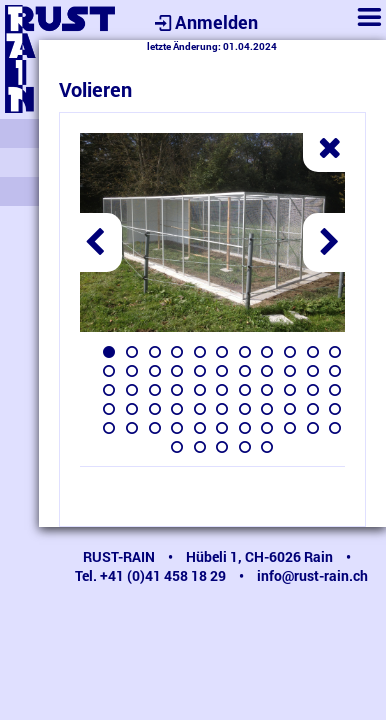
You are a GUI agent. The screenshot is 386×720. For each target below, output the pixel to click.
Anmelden (204, 22)
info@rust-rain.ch (312, 575)
